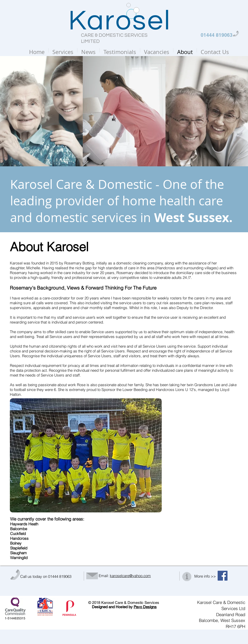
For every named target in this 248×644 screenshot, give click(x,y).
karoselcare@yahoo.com (130, 576)
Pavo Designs (145, 607)
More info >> (205, 576)
